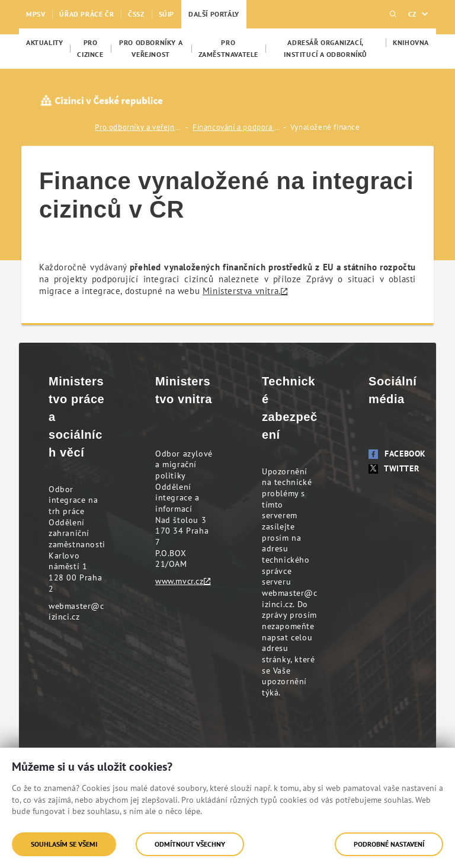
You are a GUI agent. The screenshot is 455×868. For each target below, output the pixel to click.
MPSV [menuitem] (36, 14)
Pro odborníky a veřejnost (139, 127)
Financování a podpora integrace (237, 127)
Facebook (397, 454)
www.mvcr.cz (180, 581)
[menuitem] (44, 43)
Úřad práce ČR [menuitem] (86, 14)
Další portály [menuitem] (214, 14)
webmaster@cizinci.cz (76, 612)
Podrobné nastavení (389, 844)
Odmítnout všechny (190, 844)
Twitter (394, 468)
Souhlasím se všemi (64, 844)
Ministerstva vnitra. (242, 291)
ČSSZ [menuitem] (136, 14)
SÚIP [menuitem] (166, 14)
